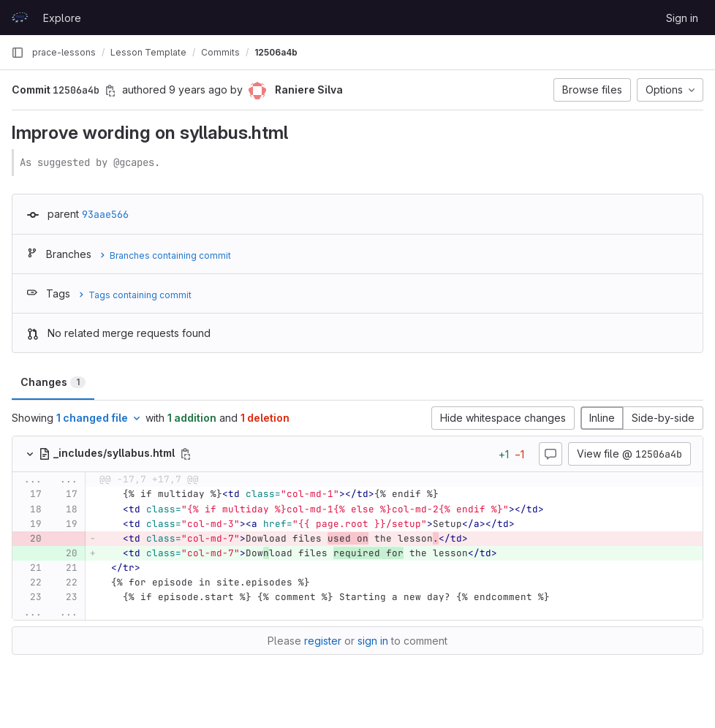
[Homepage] (20, 18)
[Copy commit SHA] (110, 91)
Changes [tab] (53, 382)
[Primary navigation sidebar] (18, 53)
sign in (373, 641)
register (323, 641)
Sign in (682, 18)
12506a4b (276, 52)
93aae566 (105, 214)
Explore (62, 18)
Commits (220, 52)
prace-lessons (64, 52)
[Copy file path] (186, 454)
